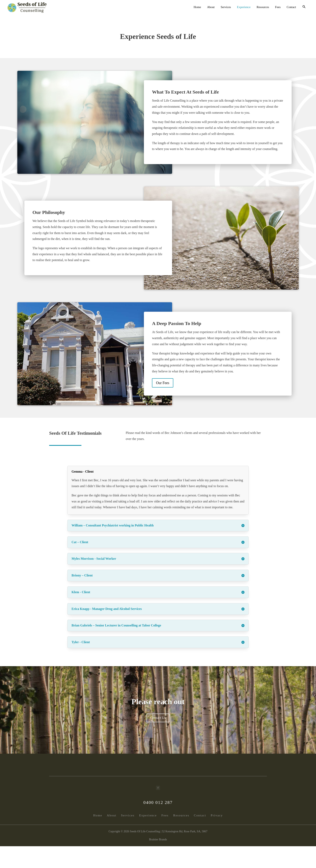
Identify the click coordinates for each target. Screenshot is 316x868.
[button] (304, 7)
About (211, 7)
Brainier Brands (158, 839)
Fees (278, 7)
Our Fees (163, 383)
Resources (263, 7)
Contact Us (158, 718)
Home (197, 7)
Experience (244, 7)
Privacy (217, 815)
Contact (291, 7)
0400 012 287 (158, 802)
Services (226, 7)
